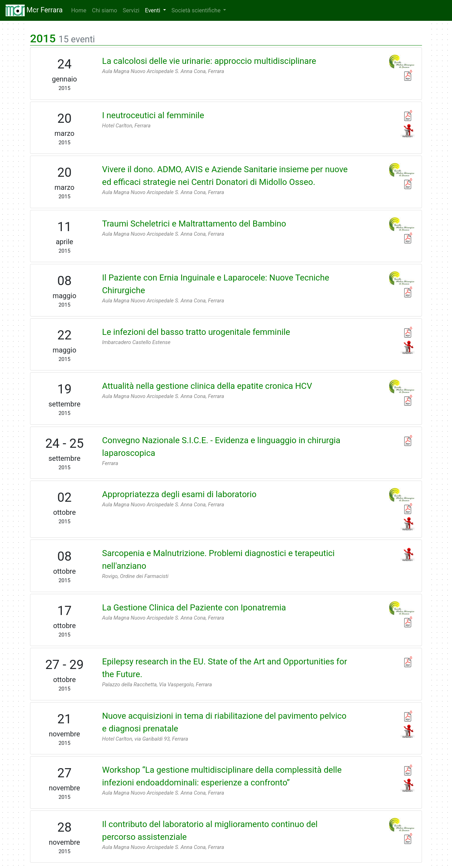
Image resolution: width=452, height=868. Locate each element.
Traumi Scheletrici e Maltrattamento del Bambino (194, 224)
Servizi (131, 10)
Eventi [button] (153, 10)
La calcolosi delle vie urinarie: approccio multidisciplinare (209, 61)
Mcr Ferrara (34, 10)
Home (80, 10)
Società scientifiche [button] (197, 10)
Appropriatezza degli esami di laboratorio (179, 494)
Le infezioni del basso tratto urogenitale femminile (196, 332)
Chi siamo (104, 10)
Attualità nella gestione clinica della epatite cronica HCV (207, 386)
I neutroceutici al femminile (153, 115)
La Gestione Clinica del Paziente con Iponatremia (194, 608)
